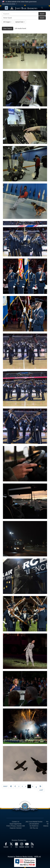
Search (42, 14)
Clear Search (8, 29)
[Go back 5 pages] (11, 786)
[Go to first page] (5, 786)
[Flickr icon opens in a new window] (16, 845)
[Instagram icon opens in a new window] (22, 845)
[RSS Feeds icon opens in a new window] (32, 845)
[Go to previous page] (15, 786)
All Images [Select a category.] (7, 22)
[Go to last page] (41, 790)
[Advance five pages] (40, 786)
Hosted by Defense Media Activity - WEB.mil (24, 857)
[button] (10, 4)
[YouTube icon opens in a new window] (27, 845)
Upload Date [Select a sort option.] (20, 22)
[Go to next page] (36, 787)
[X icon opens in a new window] (11, 845)
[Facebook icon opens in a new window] (6, 845)
